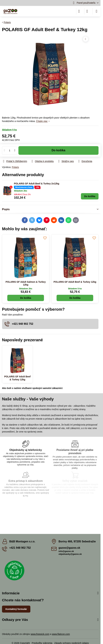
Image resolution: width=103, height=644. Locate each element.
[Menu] (97, 11)
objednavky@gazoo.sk (70, 554)
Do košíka (58, 150)
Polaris (15, 167)
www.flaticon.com (61, 634)
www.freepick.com (40, 634)
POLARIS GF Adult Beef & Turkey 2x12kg (37, 184)
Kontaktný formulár (16, 609)
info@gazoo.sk (66, 551)
